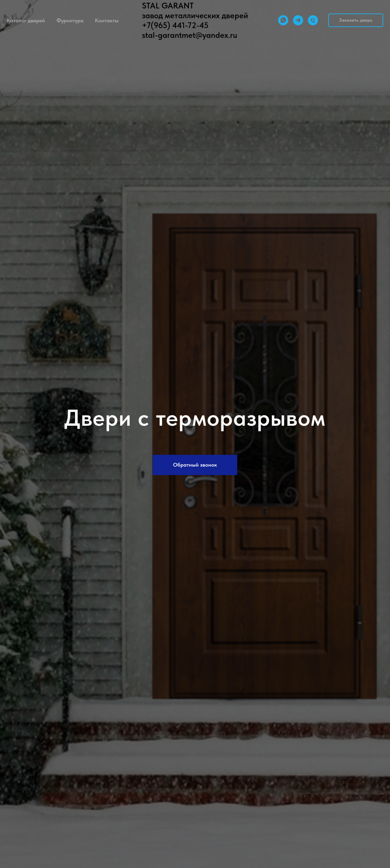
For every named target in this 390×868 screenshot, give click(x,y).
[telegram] (298, 20)
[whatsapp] (283, 20)
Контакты (107, 20)
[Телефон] (313, 20)
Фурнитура (70, 20)
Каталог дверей (26, 20)
